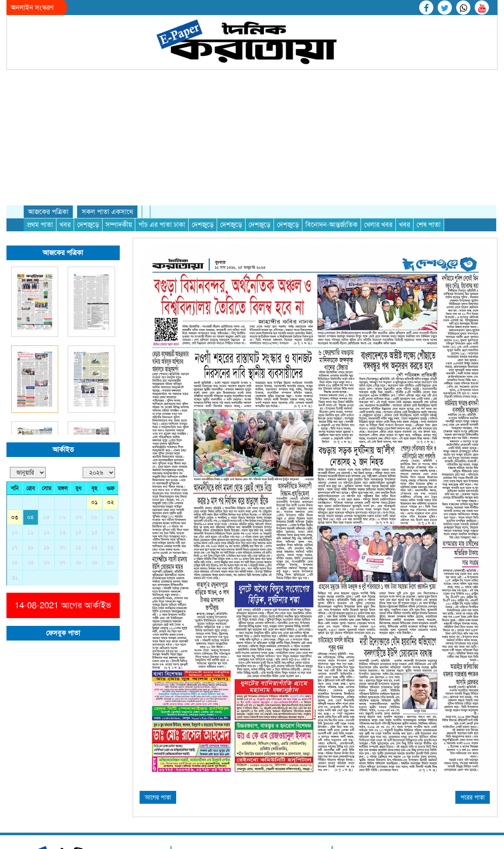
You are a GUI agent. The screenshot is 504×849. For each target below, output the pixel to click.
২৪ (15, 433)
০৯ (110, 388)
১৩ (63, 403)
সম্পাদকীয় (119, 95)
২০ (63, 418)
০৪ (31, 388)
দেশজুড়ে (88, 95)
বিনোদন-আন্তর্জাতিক (331, 95)
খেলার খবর (378, 95)
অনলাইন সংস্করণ (32, 8)
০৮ (94, 388)
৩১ (15, 448)
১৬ (110, 403)
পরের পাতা (473, 668)
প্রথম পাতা (40, 95)
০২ (110, 373)
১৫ (95, 403)
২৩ (110, 418)
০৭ (79, 388)
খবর (65, 95)
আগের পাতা (158, 668)
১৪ (79, 403)
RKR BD (476, 746)
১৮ (31, 418)
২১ (78, 418)
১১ (31, 403)
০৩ (15, 388)
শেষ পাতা (429, 95)
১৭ (15, 418)
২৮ (79, 433)
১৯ (47, 418)
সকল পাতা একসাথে (107, 82)
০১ (95, 373)
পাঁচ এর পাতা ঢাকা (162, 95)
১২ (47, 403)
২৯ (95, 433)
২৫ (31, 433)
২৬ (47, 433)
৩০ (110, 433)
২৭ (62, 433)
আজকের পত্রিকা (48, 82)
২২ (94, 418)
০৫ (47, 388)
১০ (15, 403)
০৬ (62, 388)
